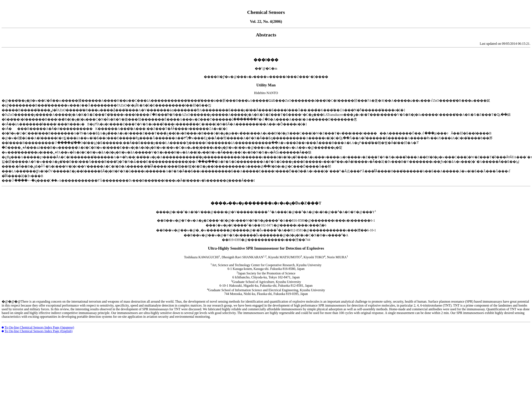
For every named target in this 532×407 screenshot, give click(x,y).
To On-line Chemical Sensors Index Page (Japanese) (39, 327)
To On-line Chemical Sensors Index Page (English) (39, 331)
